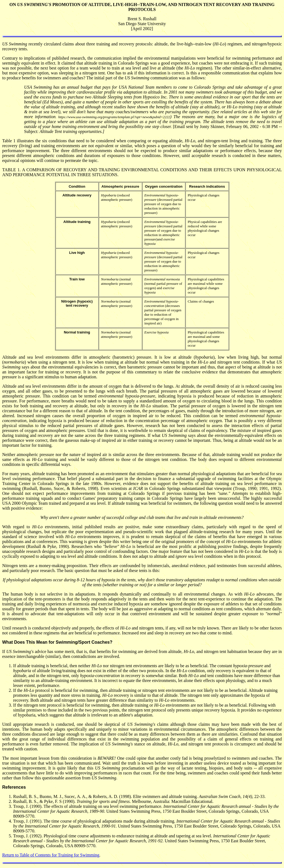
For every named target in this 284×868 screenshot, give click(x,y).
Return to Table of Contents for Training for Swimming (51, 855)
